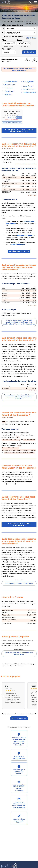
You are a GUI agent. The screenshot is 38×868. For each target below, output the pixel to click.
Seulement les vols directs (13, 37)
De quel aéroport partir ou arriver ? (31, 38)
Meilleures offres (10, 85)
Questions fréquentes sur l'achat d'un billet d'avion (19, 654)
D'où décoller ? (9, 91)
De (3, 28)
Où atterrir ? (8, 94)
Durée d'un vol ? (28, 86)
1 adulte (6, 52)
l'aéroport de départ (25, 236)
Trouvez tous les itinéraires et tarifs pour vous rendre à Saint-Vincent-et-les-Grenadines (19, 397)
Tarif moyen (8, 88)
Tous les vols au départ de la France (19, 821)
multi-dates (9, 46)
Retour (20, 40)
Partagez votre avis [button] (19, 718)
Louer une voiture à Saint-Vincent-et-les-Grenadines (19, 788)
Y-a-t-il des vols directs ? (28, 82)
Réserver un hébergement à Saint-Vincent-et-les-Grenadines (19, 805)
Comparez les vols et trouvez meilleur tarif (20, 130)
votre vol (20, 251)
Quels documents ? (29, 93)
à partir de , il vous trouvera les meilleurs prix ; (21, 224)
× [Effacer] (34, 28)
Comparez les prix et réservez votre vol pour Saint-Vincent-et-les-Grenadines (19, 741)
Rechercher (29, 52)
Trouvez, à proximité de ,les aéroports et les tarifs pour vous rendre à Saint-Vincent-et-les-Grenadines (19, 322)
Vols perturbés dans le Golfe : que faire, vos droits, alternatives (19, 69)
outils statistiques (18, 245)
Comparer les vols (11, 81)
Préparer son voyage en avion (19, 757)
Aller (4, 40)
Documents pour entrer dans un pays (19, 583)
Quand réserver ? (29, 89)
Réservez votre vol (20, 524)
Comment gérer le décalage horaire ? (19, 772)
